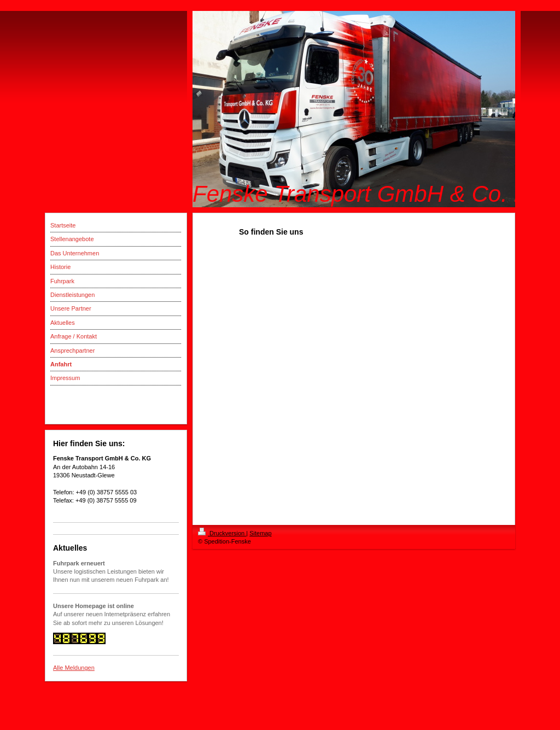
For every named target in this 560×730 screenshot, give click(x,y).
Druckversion (222, 533)
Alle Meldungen (74, 668)
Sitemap (260, 533)
